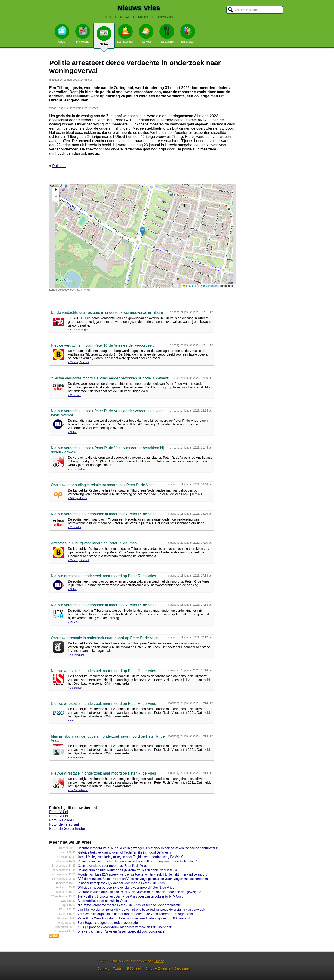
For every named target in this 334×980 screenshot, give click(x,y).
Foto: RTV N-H (61, 820)
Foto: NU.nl (59, 812)
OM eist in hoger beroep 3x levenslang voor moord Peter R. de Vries (126, 888)
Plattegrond (83, 34)
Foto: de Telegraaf (64, 824)
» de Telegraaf (76, 655)
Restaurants (167, 34)
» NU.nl (72, 432)
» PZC (72, 720)
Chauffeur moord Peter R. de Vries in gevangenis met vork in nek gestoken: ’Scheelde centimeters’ (148, 848)
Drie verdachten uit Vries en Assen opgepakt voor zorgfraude (121, 931)
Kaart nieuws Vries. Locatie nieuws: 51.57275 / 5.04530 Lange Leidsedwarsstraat (142, 236)
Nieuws (104, 37)
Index (108, 17)
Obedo (159, 961)
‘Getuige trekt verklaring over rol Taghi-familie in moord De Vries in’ (125, 852)
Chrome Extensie (158, 968)
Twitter (118, 968)
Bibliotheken (188, 34)
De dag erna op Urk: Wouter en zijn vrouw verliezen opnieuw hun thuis (127, 870)
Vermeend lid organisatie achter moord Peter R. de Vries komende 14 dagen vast (135, 914)
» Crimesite (74, 395)
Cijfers (62, 34)
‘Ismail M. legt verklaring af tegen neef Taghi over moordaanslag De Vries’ (130, 857)
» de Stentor (75, 688)
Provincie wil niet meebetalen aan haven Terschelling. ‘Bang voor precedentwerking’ (137, 861)
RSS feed (134, 968)
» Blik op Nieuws (77, 498)
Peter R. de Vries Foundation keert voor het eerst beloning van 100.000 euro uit (134, 918)
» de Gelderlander (78, 469)
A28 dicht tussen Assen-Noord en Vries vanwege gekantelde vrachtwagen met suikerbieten (143, 879)
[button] (142, 231)
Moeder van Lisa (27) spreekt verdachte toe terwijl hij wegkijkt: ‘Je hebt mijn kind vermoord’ (143, 874)
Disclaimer (182, 968)
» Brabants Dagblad (79, 330)
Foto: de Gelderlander (67, 829)
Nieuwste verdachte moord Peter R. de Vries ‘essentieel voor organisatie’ (129, 905)
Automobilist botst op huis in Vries (102, 901)
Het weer (146, 34)
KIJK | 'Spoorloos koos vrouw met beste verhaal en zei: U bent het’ (125, 927)
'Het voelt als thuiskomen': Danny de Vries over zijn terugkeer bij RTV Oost (130, 896)
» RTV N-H (74, 622)
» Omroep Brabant (78, 362)
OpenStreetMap (209, 286)
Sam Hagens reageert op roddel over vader (108, 923)
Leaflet (188, 286)
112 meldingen (125, 34)
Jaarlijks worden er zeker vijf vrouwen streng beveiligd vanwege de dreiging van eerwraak (141, 910)
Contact (103, 968)
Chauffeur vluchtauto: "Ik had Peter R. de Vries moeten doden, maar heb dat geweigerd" (140, 892)
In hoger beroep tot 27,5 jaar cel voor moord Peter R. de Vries (121, 883)
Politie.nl (59, 166)
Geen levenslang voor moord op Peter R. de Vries (113, 866)
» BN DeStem (76, 757)
